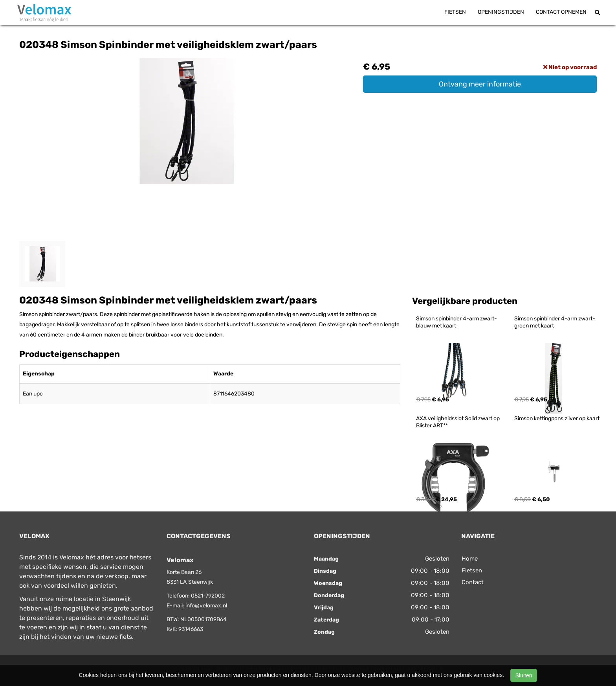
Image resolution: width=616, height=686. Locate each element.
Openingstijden (501, 12)
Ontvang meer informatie (480, 84)
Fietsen (455, 12)
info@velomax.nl (206, 606)
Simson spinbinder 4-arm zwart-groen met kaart (555, 322)
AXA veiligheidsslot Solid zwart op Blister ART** (458, 422)
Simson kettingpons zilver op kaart (557, 418)
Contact (473, 582)
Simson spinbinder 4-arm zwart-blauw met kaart (456, 322)
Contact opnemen (561, 12)
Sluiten (524, 675)
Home (470, 559)
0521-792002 (208, 596)
